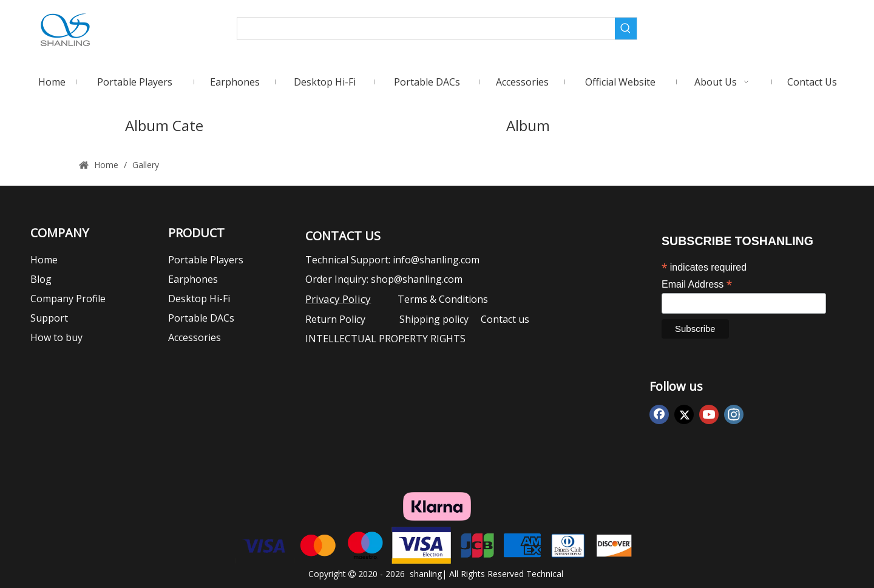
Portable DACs (201, 318)
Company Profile (68, 299)
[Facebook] (659, 414)
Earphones (193, 279)
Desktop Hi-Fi (199, 299)
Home (44, 260)
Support (49, 318)
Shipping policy (434, 319)
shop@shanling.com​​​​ (417, 279)
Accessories (195, 337)
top (849, 536)
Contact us (504, 319)
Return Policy (341, 319)
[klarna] (437, 506)
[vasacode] (437, 545)
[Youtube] (709, 414)
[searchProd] (426, 29)
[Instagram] (734, 414)
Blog (41, 279)
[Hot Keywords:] (626, 29)
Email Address (697, 284)
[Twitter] (684, 414)
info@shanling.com (436, 260)
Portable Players (206, 260)
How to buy (56, 337)
